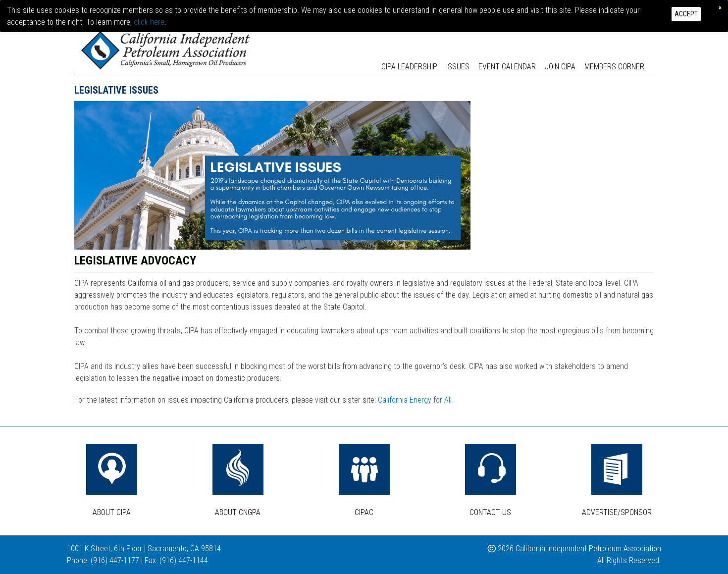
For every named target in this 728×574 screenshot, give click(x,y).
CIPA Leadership (409, 67)
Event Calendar (507, 67)
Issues (458, 67)
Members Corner (614, 67)
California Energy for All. (416, 400)
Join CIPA (560, 67)
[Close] (720, 7)
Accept (686, 14)
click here (149, 22)
